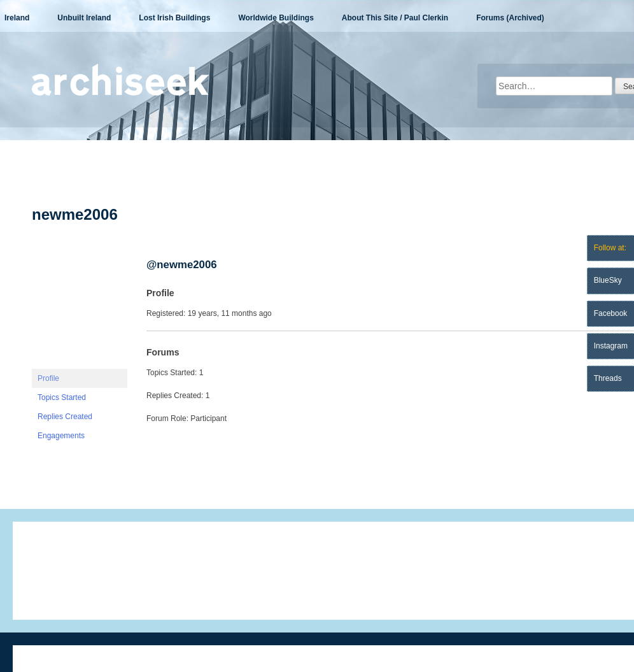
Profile (48, 378)
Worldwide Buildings (276, 18)
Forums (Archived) (510, 18)
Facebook (611, 313)
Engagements (61, 436)
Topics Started (62, 397)
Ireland (17, 18)
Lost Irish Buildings (174, 18)
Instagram (611, 346)
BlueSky (608, 280)
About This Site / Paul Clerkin (395, 18)
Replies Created (65, 417)
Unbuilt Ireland (84, 18)
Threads (608, 378)
